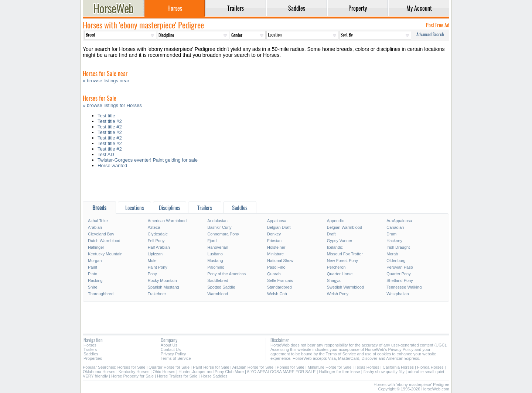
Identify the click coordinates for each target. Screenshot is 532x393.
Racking (95, 280)
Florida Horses (430, 367)
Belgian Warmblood (345, 227)
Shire (93, 287)
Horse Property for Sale (132, 376)
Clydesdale (158, 234)
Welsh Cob (277, 294)
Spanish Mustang (163, 287)
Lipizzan (155, 254)
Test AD (106, 154)
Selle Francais (280, 280)
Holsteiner (276, 247)
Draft (331, 234)
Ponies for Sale (291, 367)
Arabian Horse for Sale (253, 367)
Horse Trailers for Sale (177, 376)
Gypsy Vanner (340, 241)
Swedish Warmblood (345, 287)
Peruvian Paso (400, 267)
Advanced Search (430, 34)
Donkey (274, 234)
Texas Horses (367, 367)
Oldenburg (396, 261)
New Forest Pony (342, 261)
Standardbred (279, 287)
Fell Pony (156, 241)
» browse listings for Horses (112, 105)
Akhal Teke (98, 221)
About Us (169, 345)
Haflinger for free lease (339, 372)
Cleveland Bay (101, 234)
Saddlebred (218, 280)
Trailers (90, 349)
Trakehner (157, 294)
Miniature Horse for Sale (330, 367)
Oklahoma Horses (99, 372)
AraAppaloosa (399, 221)
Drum (391, 234)
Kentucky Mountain (105, 254)
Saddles (91, 354)
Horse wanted (112, 166)
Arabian (95, 227)
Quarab (274, 274)
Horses (90, 345)
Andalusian (217, 221)
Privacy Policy (173, 354)
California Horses (398, 367)
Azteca (154, 227)
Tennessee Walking (404, 287)
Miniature (275, 254)
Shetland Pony (400, 280)
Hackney (394, 241)
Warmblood (218, 294)
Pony (152, 274)
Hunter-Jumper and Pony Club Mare (211, 372)
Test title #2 (110, 121)
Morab (392, 254)
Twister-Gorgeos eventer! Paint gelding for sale (148, 160)
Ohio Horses (164, 372)
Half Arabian (159, 247)
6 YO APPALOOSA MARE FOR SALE (281, 372)
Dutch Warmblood (104, 241)
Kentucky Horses (134, 372)
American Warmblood (167, 221)
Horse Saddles (214, 376)
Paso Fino (276, 267)
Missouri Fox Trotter (345, 254)
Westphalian (398, 294)
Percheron (336, 267)
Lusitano (215, 254)
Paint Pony (158, 267)
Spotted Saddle (221, 287)
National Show (280, 261)
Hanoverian (218, 247)
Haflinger (96, 247)
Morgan (95, 261)
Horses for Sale (132, 367)
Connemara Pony (223, 234)
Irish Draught (398, 247)
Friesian (274, 241)
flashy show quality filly (384, 372)
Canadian (395, 227)
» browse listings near (106, 81)
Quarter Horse (340, 274)
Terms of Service (176, 358)
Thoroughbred (101, 294)
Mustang (215, 261)
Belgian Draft (279, 227)
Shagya (334, 280)
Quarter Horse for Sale (169, 367)
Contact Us (171, 349)
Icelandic (335, 247)
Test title (106, 116)
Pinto (93, 274)
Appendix (335, 221)
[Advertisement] (266, 187)
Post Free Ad (438, 25)
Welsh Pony (338, 294)
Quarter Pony (398, 274)
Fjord (212, 241)
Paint (93, 267)
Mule (152, 261)
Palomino (216, 267)
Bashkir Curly (219, 227)
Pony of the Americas (226, 274)
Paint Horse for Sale (211, 367)
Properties (93, 358)
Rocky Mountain (162, 280)
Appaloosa (277, 221)
